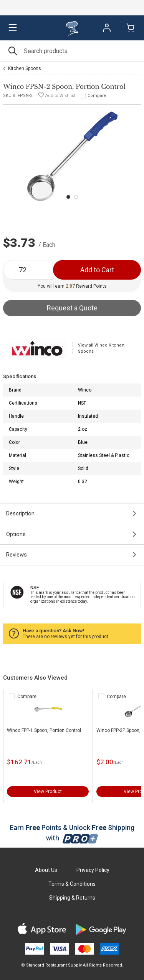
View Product (48, 792)
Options (16, 534)
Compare (97, 96)
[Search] (72, 51)
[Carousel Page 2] (76, 197)
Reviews (17, 555)
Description (20, 513)
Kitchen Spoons (25, 68)
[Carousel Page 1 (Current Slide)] (68, 197)
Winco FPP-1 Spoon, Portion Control (44, 730)
